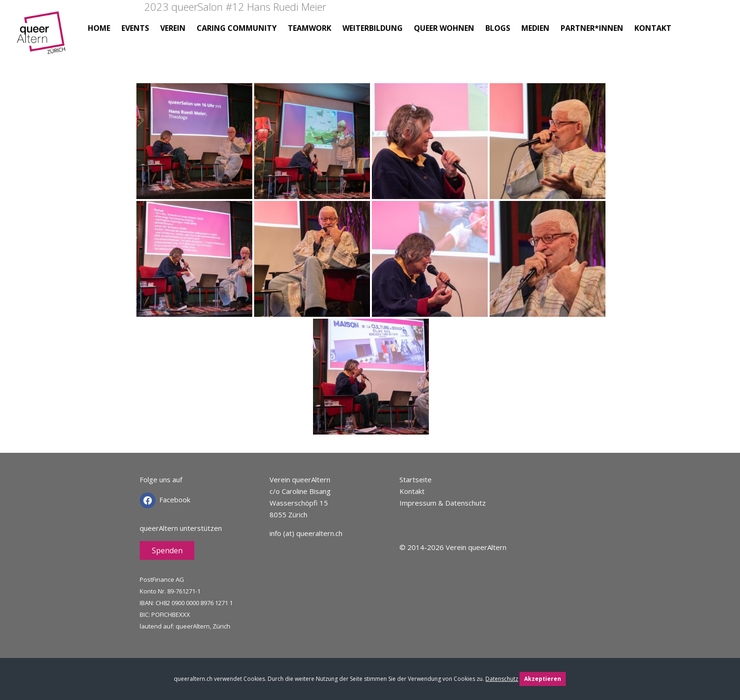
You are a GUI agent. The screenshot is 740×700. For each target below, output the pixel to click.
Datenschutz (502, 679)
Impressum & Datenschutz (443, 503)
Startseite (416, 479)
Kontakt (412, 491)
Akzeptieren (543, 679)
